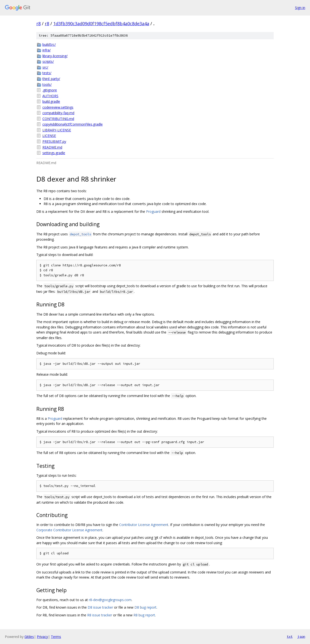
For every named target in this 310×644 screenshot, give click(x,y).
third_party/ (51, 79)
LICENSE (49, 136)
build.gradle (51, 101)
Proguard (153, 211)
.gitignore (50, 90)
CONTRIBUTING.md (58, 119)
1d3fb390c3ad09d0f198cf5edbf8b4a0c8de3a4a (101, 24)
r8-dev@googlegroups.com (110, 600)
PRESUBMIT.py (54, 141)
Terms (56, 637)
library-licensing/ (55, 56)
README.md (52, 147)
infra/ (46, 50)
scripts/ (48, 61)
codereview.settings (58, 107)
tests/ (47, 73)
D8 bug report (145, 607)
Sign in (300, 8)
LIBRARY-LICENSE (57, 130)
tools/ (47, 84)
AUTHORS (50, 96)
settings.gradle (54, 153)
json (301, 636)
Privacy (42, 637)
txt (290, 636)
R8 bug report (144, 615)
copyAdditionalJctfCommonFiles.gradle (73, 124)
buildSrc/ (49, 44)
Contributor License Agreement (144, 525)
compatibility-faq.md (58, 113)
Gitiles (29, 637)
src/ (45, 67)
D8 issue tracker (100, 607)
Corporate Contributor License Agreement (69, 530)
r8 (39, 24)
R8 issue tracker (100, 615)
